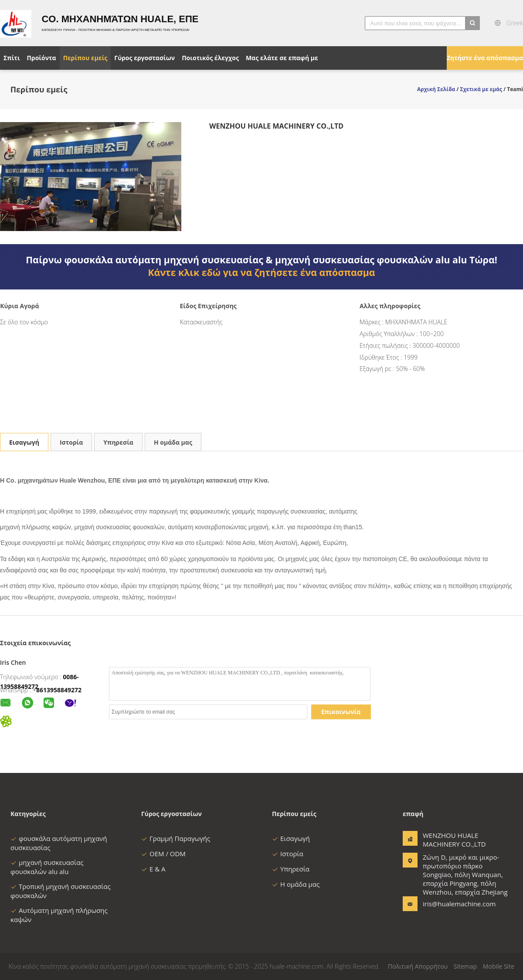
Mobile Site (499, 966)
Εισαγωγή (24, 442)
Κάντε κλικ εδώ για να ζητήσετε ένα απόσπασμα (261, 272)
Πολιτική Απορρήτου (418, 966)
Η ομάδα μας (173, 442)
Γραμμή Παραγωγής (176, 838)
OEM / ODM (163, 854)
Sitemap (465, 966)
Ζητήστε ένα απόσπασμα (485, 58)
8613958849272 (59, 690)
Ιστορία (71, 442)
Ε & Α (153, 869)
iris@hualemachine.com (450, 904)
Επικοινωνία (341, 712)
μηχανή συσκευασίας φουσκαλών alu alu (47, 867)
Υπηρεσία (118, 442)
